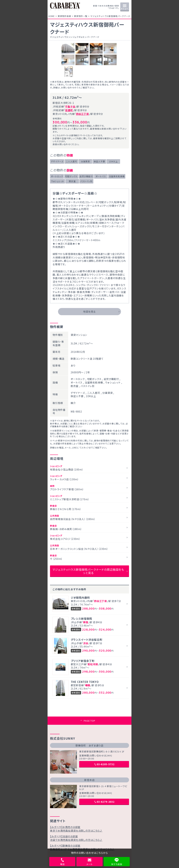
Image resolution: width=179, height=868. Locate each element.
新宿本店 (89, 780)
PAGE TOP (89, 721)
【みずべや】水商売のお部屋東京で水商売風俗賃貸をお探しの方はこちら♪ (76, 829)
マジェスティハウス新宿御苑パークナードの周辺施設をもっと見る (88, 571)
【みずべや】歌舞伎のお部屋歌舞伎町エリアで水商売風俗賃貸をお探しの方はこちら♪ (82, 847)
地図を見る (89, 312)
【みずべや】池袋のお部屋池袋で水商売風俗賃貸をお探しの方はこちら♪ (76, 838)
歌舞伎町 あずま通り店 (89, 745)
